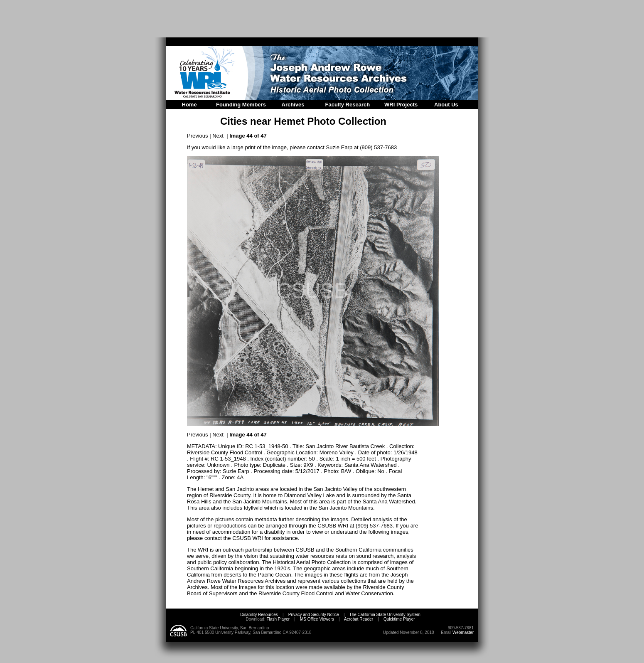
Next (218, 136)
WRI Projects (401, 105)
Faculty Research (348, 105)
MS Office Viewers (317, 619)
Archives (293, 105)
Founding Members (241, 105)
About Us (446, 105)
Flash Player (278, 619)
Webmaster (463, 632)
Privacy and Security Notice (314, 615)
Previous (198, 136)
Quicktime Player (399, 619)
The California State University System (385, 615)
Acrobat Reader (359, 619)
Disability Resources (259, 615)
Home (189, 105)
